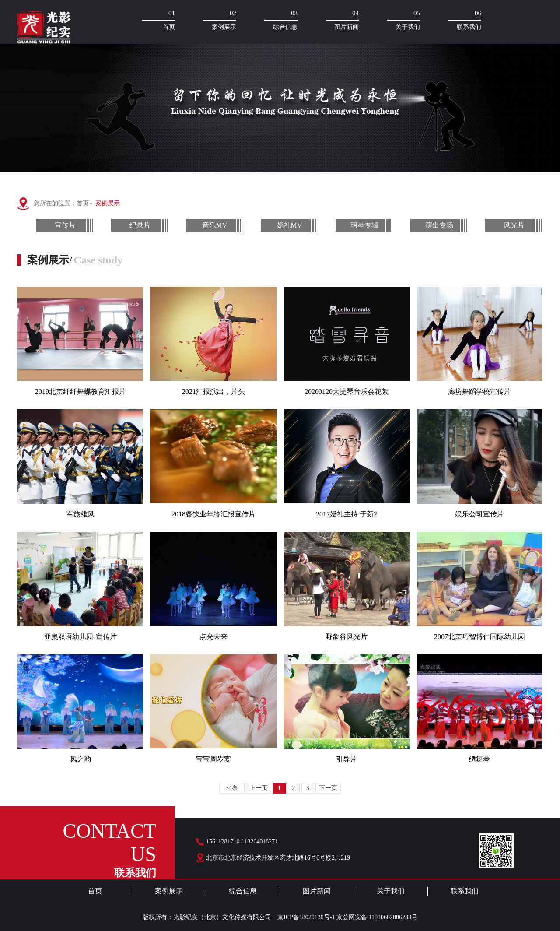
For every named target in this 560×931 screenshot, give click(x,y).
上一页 (259, 788)
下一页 (328, 788)
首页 (84, 203)
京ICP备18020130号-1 (306, 917)
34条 (232, 788)
